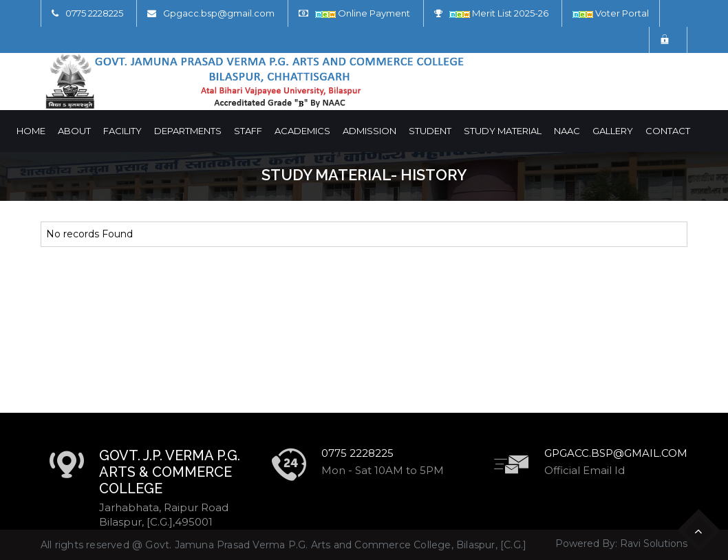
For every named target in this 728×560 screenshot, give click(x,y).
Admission (370, 131)
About (74, 131)
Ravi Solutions (654, 543)
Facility (122, 131)
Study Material (503, 131)
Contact (668, 131)
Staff (248, 131)
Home (31, 131)
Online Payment (363, 13)
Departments (188, 131)
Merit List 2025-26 (499, 13)
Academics (302, 131)
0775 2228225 (94, 13)
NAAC (567, 131)
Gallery (613, 131)
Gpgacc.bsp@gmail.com (219, 13)
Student (430, 131)
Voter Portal (611, 13)
